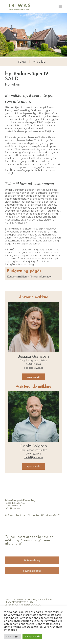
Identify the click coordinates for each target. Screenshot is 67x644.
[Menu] (60, 7)
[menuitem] (60, 7)
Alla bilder (40, 62)
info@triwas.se (13, 508)
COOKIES (36, 605)
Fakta (22, 62)
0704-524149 (33, 454)
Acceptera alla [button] (32, 636)
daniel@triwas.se (34, 457)
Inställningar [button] (12, 636)
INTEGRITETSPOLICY (22, 602)
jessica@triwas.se (34, 368)
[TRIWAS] (28, 7)
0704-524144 (33, 364)
